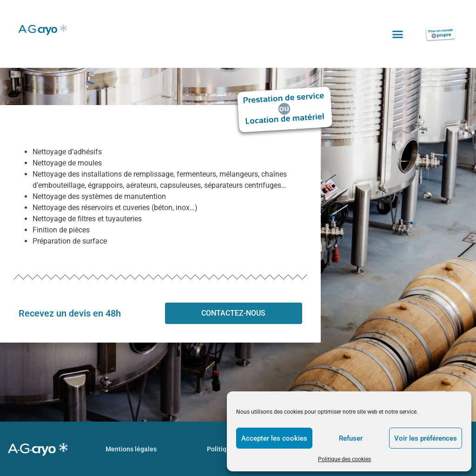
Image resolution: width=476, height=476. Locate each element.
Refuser (351, 438)
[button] (398, 34)
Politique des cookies (344, 459)
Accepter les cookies (274, 438)
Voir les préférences (426, 438)
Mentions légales (131, 449)
